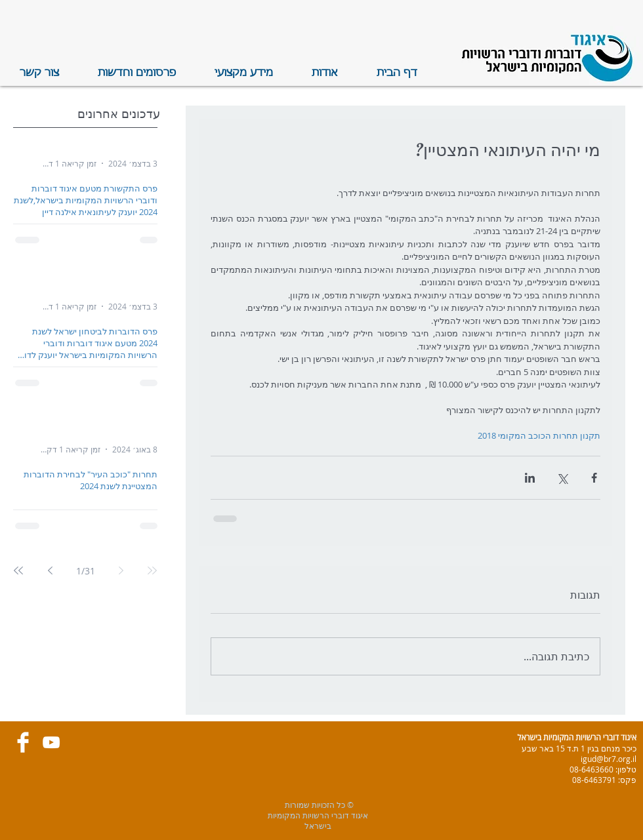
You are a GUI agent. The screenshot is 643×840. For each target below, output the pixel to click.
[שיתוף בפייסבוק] (594, 478)
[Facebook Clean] (23, 742)
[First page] (152, 570)
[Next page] (50, 570)
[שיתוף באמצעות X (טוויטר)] (562, 478)
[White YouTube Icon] (51, 742)
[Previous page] (121, 570)
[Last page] (18, 570)
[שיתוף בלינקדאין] (530, 478)
